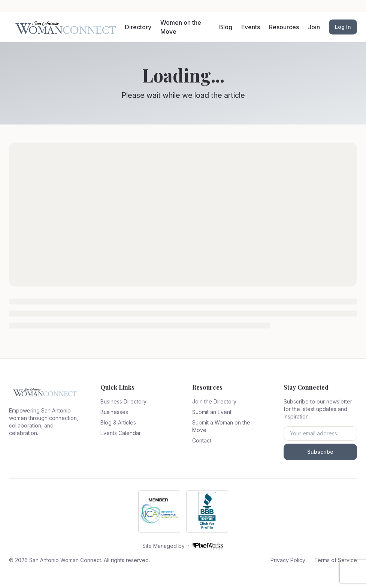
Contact (202, 440)
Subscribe (320, 452)
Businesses (114, 412)
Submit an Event (212, 412)
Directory (138, 27)
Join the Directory (214, 401)
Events (251, 27)
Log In (343, 27)
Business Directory (123, 401)
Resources (284, 27)
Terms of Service (336, 560)
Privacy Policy (288, 560)
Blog (226, 27)
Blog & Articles (118, 422)
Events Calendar (121, 433)
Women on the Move (181, 27)
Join (314, 27)
